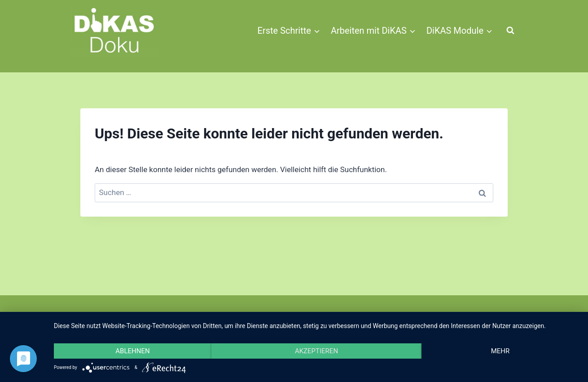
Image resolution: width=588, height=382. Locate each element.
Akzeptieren (316, 351)
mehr (500, 351)
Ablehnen (132, 351)
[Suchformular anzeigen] (510, 31)
